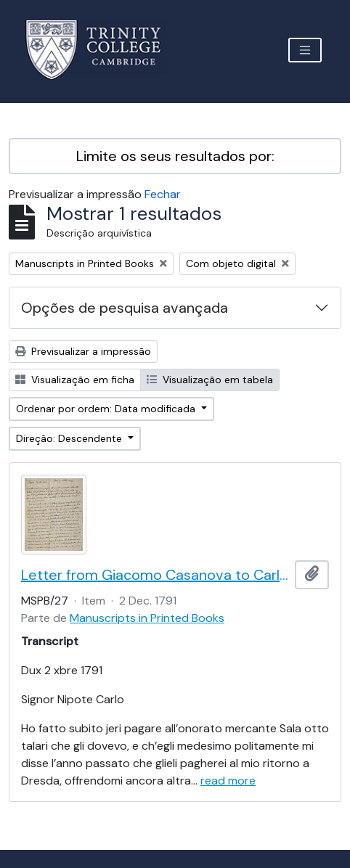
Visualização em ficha (75, 380)
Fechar (163, 194)
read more (228, 781)
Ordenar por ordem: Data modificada (107, 409)
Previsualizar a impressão (83, 351)
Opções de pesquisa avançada (125, 308)
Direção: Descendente (70, 438)
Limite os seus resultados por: (175, 156)
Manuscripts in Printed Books (147, 618)
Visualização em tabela (210, 380)
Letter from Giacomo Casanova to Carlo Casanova (155, 575)
